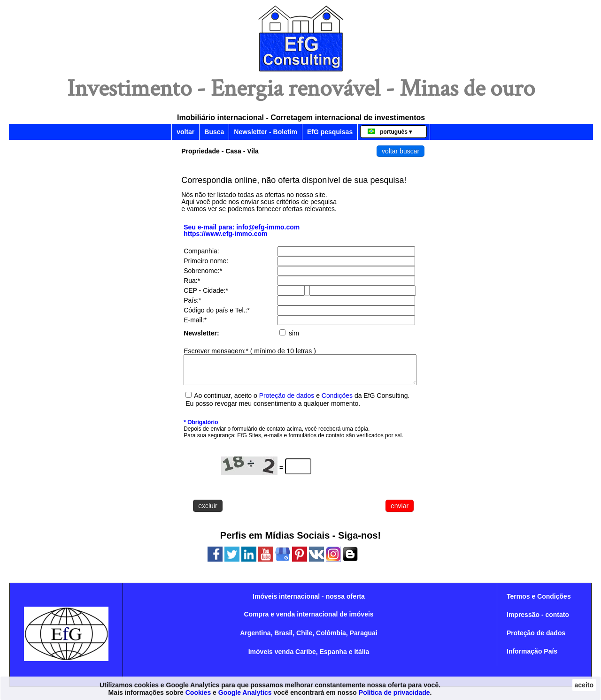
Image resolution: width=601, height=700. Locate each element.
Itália (362, 657)
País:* (192, 300)
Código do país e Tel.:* (217, 310)
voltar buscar (401, 151)
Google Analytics (245, 692)
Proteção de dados (287, 401)
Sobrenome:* (203, 271)
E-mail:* (195, 320)
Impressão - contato (538, 620)
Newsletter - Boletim (266, 132)
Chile (304, 639)
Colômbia (331, 639)
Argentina (255, 639)
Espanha (333, 657)
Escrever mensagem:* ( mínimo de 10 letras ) (250, 351)
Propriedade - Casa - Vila (220, 151)
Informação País (532, 657)
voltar (185, 132)
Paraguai (364, 639)
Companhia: (201, 251)
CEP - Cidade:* (206, 290)
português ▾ (390, 132)
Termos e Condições (539, 602)
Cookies (198, 692)
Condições (338, 401)
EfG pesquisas (330, 132)
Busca (214, 132)
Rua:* (192, 281)
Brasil (283, 639)
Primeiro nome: (206, 261)
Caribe (306, 657)
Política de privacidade (394, 692)
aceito (584, 685)
